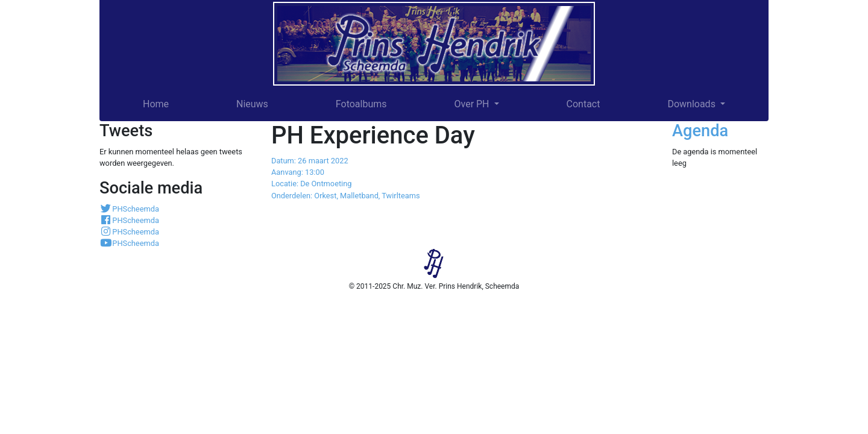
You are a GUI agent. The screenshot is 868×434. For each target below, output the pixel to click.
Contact (583, 104)
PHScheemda (129, 209)
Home (156, 104)
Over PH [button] (473, 104)
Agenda (700, 131)
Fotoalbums (361, 104)
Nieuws (252, 104)
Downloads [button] (692, 104)
